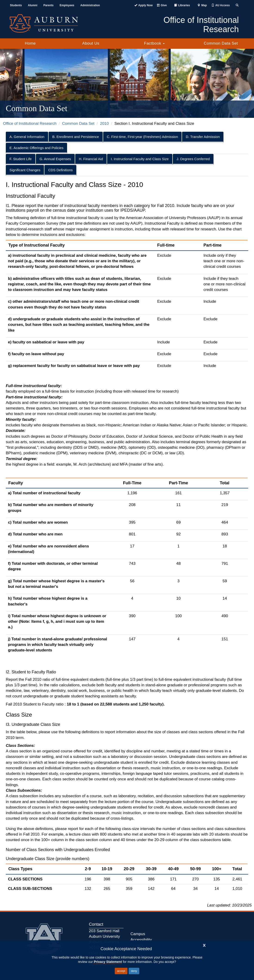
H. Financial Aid (91, 159)
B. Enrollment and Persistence (76, 137)
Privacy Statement (108, 962)
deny (134, 971)
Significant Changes (25, 170)
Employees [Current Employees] (67, 5)
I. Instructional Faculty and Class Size (140, 159)
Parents (48, 5)
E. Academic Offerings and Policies (36, 148)
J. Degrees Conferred (193, 159)
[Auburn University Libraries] (182, 5)
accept (121, 971)
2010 (104, 124)
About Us (91, 43)
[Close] (204, 945)
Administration (90, 5)
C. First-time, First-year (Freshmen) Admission (142, 137)
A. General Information (27, 137)
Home (30, 43)
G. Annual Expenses (55, 159)
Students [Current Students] (16, 5)
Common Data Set (221, 43)
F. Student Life (21, 159)
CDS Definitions (60, 170)
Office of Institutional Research (30, 124)
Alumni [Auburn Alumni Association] (33, 5)
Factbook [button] (154, 43)
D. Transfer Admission (203, 137)
